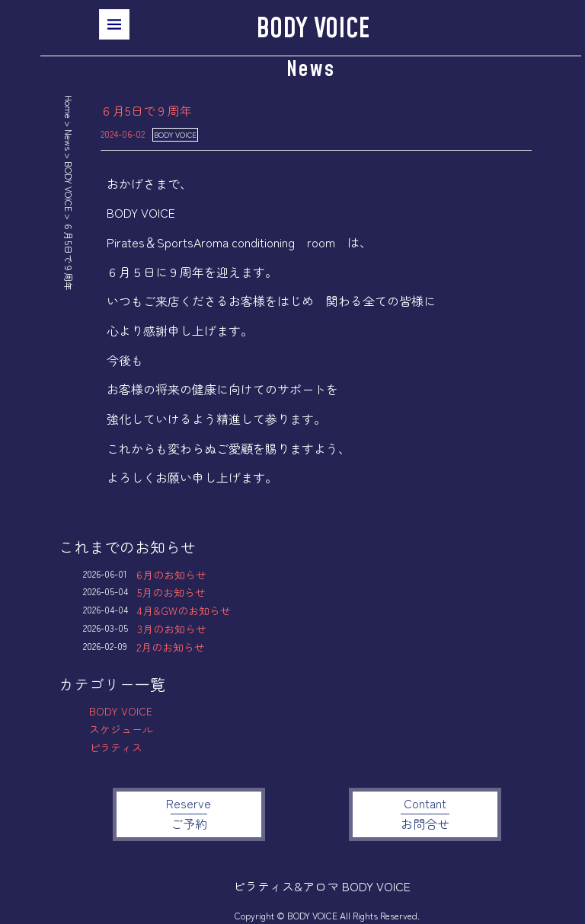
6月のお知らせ (171, 575)
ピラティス (116, 747)
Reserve (189, 813)
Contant (425, 813)
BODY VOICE (313, 29)
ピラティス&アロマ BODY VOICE (322, 886)
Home (69, 107)
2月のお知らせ (171, 647)
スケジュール (121, 729)
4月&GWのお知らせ (184, 610)
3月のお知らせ (172, 629)
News (69, 140)
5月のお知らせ (171, 592)
